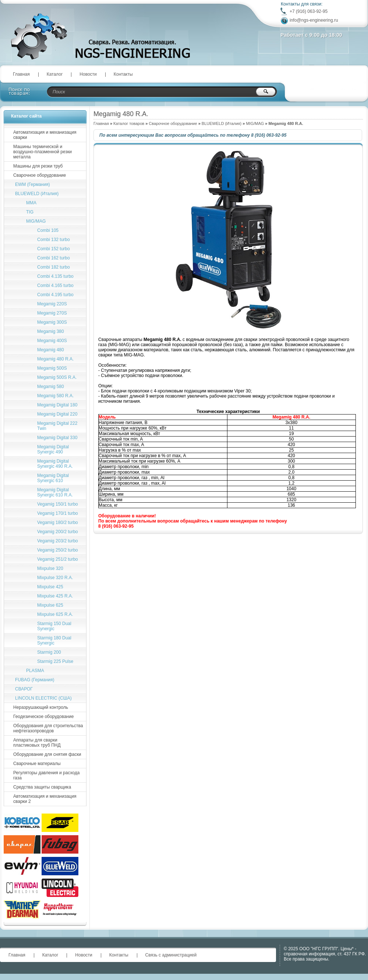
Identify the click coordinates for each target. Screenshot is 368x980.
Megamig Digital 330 (57, 438)
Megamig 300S (52, 322)
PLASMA (35, 671)
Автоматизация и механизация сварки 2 (45, 799)
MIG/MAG (255, 123)
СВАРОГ (24, 689)
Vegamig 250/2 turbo (58, 550)
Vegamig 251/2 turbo (58, 559)
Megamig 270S (52, 313)
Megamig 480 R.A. (55, 359)
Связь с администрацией (171, 955)
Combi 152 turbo (54, 249)
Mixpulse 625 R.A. (55, 614)
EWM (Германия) (32, 184)
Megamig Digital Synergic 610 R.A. (55, 492)
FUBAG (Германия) (35, 680)
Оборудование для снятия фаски (47, 754)
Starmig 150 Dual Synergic (54, 626)
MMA (31, 203)
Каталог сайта (26, 116)
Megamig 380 (51, 331)
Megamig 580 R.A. (55, 396)
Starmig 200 (49, 652)
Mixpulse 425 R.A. (55, 596)
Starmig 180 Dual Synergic (54, 640)
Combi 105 (48, 230)
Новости (88, 74)
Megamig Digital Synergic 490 (53, 449)
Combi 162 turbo (54, 258)
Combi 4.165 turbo (55, 286)
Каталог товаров (129, 123)
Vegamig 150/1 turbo (58, 504)
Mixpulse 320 (50, 568)
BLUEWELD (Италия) (222, 123)
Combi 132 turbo (54, 240)
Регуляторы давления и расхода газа (46, 775)
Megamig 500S (52, 368)
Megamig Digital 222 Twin (57, 426)
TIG (30, 212)
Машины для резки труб (38, 166)
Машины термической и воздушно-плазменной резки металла (43, 152)
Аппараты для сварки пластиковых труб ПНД (37, 743)
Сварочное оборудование (173, 123)
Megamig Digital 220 (57, 414)
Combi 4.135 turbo (55, 276)
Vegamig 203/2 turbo (58, 541)
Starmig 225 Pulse (55, 661)
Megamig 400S (52, 341)
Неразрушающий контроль (41, 707)
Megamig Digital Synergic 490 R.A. (55, 464)
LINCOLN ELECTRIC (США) (43, 698)
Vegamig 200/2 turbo (58, 532)
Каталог (55, 74)
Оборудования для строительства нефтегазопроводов (48, 728)
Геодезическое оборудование (43, 717)
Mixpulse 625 (50, 605)
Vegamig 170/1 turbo (58, 513)
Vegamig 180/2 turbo (58, 523)
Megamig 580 (51, 387)
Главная (21, 74)
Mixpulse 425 (50, 587)
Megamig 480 (51, 350)
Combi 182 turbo (54, 267)
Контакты (123, 74)
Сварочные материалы (37, 764)
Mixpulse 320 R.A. (55, 578)
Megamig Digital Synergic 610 (53, 478)
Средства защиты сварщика (42, 787)
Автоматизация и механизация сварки (45, 135)
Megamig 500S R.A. (57, 377)
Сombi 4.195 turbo (55, 295)
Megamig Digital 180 (57, 405)
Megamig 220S (52, 304)
